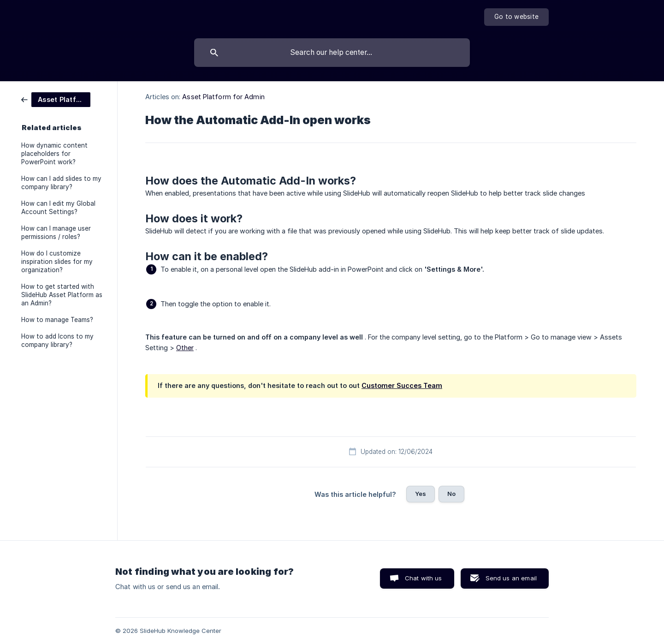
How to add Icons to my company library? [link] (57, 340)
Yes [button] (421, 494)
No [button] (451, 494)
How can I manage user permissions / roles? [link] (56, 233)
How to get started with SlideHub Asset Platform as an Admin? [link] (62, 295)
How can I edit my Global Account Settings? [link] (58, 208)
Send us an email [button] (511, 578)
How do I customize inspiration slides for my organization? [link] (57, 262)
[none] (516, 17)
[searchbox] (332, 53)
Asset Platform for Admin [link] (223, 97)
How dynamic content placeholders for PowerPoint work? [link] (54, 154)
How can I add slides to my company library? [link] (61, 183)
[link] (56, 99)
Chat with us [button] (424, 578)
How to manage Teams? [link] (57, 320)
